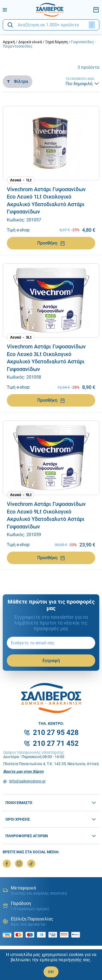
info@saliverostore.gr (27, 781)
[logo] (50, 10)
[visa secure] (54, 935)
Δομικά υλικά (30, 42)
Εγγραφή (51, 661)
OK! (51, 972)
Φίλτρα (18, 81)
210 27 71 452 (56, 743)
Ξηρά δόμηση (56, 42)
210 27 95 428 (56, 732)
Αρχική (9, 42)
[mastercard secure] (66, 935)
